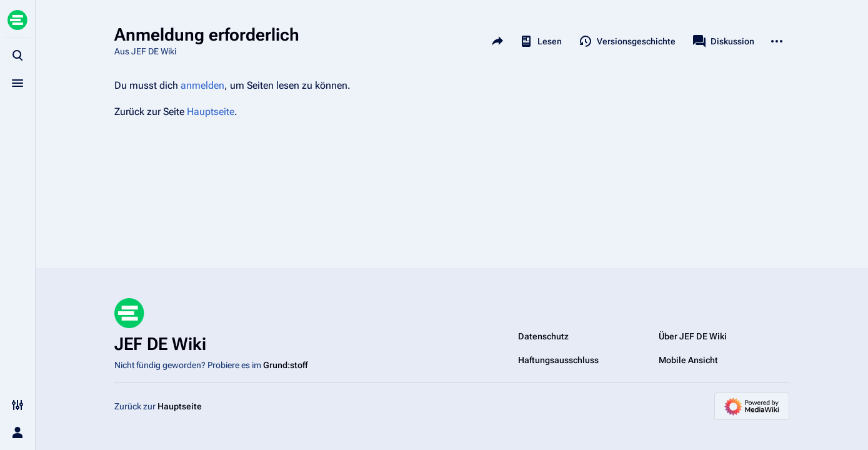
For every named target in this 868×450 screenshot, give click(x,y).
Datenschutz (543, 336)
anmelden (202, 85)
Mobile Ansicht (688, 360)
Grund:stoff (285, 365)
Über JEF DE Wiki (693, 336)
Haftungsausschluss (558, 360)
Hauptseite (211, 112)
